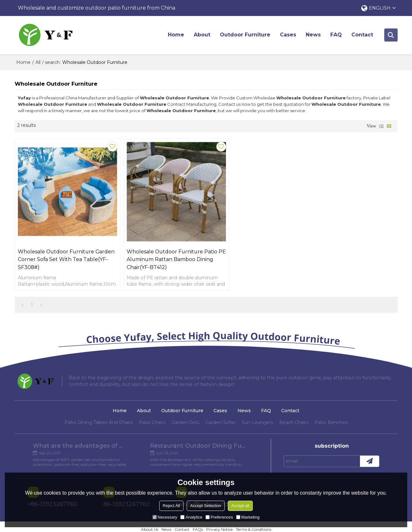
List (381, 127)
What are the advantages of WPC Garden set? (81, 434)
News (314, 35)
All (38, 62)
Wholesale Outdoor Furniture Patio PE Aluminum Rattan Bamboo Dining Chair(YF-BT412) (155, 247)
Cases (289, 35)
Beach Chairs (294, 411)
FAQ (337, 35)
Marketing (248, 517)
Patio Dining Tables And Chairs (98, 411)
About (203, 35)
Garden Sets (185, 411)
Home (177, 35)
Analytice (191, 517)
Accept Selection (206, 506)
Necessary (165, 517)
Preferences (219, 517)
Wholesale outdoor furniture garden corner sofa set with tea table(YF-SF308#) (60, 247)
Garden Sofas (220, 411)
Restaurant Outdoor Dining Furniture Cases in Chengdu (198, 434)
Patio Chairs (152, 411)
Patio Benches (331, 411)
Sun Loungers (257, 411)
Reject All (171, 506)
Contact (363, 35)
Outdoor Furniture (246, 35)
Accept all (240, 506)
